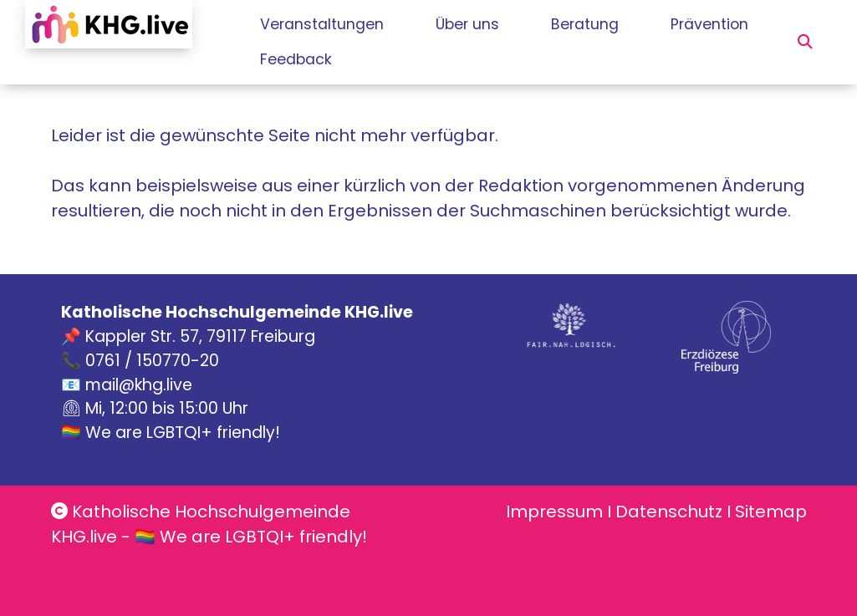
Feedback (426, 59)
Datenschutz (669, 512)
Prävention (299, 59)
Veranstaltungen (324, 24)
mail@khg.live (139, 385)
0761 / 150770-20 (152, 361)
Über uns (485, 24)
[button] (805, 42)
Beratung (619, 24)
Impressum (554, 512)
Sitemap (771, 512)
